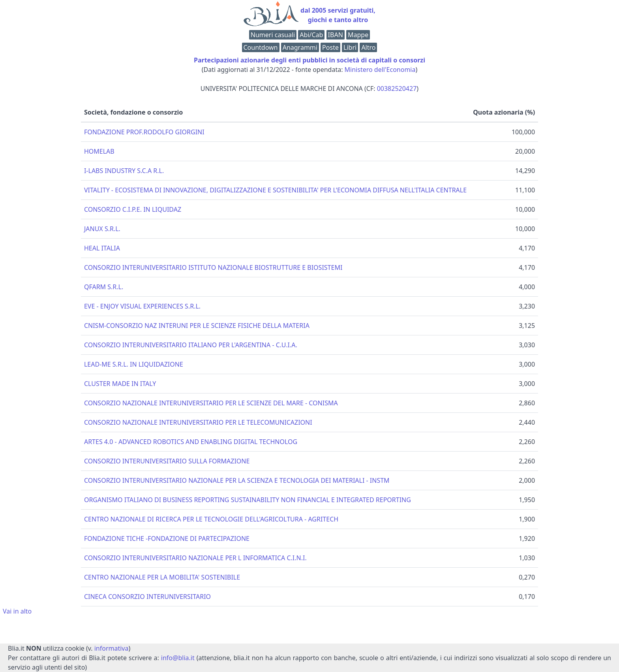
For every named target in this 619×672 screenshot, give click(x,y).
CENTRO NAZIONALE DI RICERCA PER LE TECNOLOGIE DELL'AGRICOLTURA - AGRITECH (211, 519)
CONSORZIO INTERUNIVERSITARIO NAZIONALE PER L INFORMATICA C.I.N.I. (195, 558)
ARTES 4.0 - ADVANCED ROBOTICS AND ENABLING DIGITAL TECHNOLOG (191, 442)
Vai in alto (17, 611)
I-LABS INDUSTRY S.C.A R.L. (124, 171)
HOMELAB (99, 151)
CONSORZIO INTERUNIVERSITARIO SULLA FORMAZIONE (167, 461)
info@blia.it (178, 658)
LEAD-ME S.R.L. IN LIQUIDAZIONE (134, 364)
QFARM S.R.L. (104, 287)
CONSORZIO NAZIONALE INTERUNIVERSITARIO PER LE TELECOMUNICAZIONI (198, 422)
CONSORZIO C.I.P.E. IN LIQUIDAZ (133, 209)
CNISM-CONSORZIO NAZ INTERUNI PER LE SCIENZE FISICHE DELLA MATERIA (197, 326)
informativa (112, 648)
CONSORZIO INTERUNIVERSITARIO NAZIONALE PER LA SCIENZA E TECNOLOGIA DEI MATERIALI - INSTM (237, 480)
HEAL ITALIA (102, 248)
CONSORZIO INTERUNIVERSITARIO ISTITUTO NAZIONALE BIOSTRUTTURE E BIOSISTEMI (213, 267)
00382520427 (397, 88)
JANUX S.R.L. (102, 229)
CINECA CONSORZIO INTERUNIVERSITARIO (147, 597)
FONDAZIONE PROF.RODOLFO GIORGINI (144, 132)
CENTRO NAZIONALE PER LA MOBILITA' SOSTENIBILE (162, 577)
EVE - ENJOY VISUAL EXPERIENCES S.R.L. (142, 306)
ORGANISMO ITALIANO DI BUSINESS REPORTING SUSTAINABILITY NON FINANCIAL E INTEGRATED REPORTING (248, 500)
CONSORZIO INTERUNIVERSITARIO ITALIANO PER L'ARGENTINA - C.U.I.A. (191, 345)
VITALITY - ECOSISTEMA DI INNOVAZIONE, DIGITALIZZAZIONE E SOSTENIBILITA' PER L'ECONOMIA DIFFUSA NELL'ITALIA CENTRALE (275, 190)
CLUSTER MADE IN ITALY (120, 384)
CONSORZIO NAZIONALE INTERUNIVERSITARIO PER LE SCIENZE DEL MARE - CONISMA (211, 403)
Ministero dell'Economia (380, 70)
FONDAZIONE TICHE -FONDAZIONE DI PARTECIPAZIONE (167, 538)
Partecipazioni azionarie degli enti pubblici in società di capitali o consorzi (309, 60)
